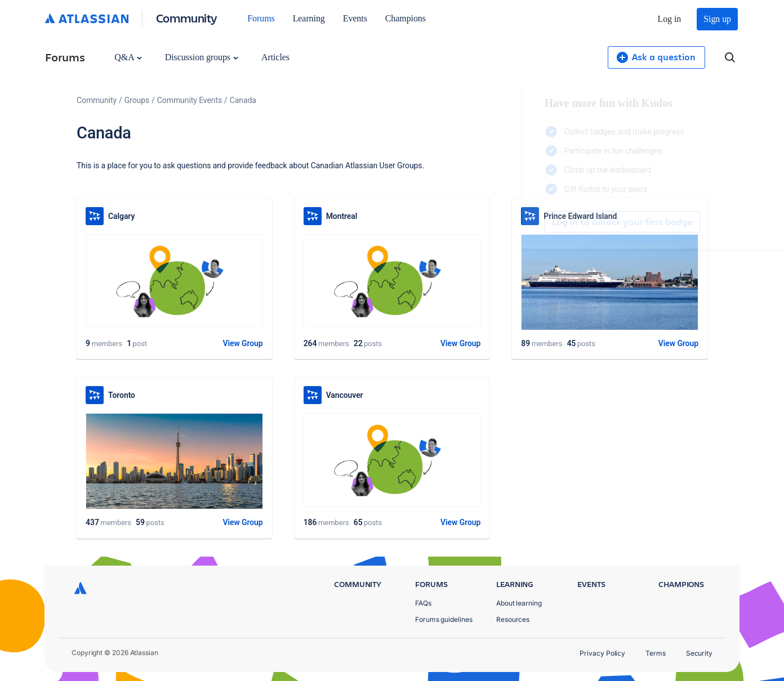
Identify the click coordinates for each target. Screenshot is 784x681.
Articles (275, 57)
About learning (519, 603)
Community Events (190, 100)
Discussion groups (202, 57)
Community (187, 18)
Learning (309, 18)
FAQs (423, 603)
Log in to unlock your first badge (525, 222)
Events (355, 18)
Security (699, 653)
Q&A (128, 57)
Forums (261, 18)
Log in (670, 19)
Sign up (717, 19)
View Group (242, 343)
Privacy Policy (602, 653)
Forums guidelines (444, 619)
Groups (137, 100)
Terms (656, 653)
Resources (513, 619)
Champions (406, 18)
